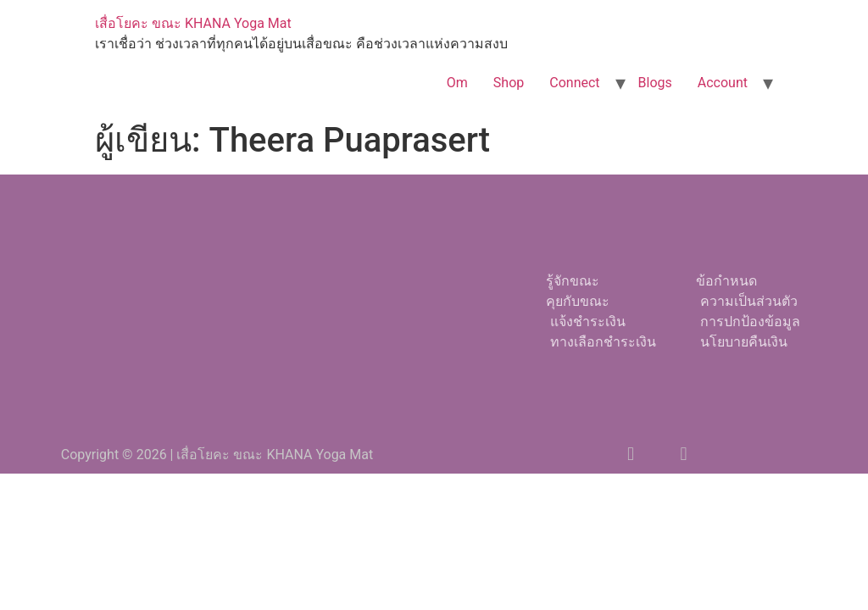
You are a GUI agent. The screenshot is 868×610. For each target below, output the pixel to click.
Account (723, 83)
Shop (509, 83)
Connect (574, 83)
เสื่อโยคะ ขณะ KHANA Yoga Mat (193, 23)
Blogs (655, 83)
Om (457, 83)
